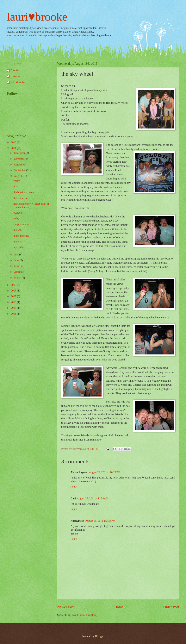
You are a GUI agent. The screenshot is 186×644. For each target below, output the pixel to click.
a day (16, 219)
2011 (14, 148)
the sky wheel (21, 198)
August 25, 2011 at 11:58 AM (93, 499)
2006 (14, 302)
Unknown (16, 76)
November (20, 159)
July (17, 255)
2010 (14, 285)
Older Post (171, 607)
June (17, 260)
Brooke (15, 70)
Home (119, 607)
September (20, 170)
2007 (14, 296)
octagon (18, 213)
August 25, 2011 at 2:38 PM (100, 521)
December (20, 153)
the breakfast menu (24, 192)
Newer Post (66, 607)
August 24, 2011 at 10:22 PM (105, 472)
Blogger (99, 636)
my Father (19, 247)
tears (16, 187)
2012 (14, 143)
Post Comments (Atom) (85, 615)
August (18, 176)
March (18, 278)
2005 (14, 308)
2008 (14, 291)
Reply (74, 487)
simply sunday (21, 224)
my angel (18, 230)
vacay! (17, 181)
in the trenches (21, 236)
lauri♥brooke (37, 17)
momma (18, 242)
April (17, 272)
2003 (14, 314)
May (17, 266)
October (19, 165)
